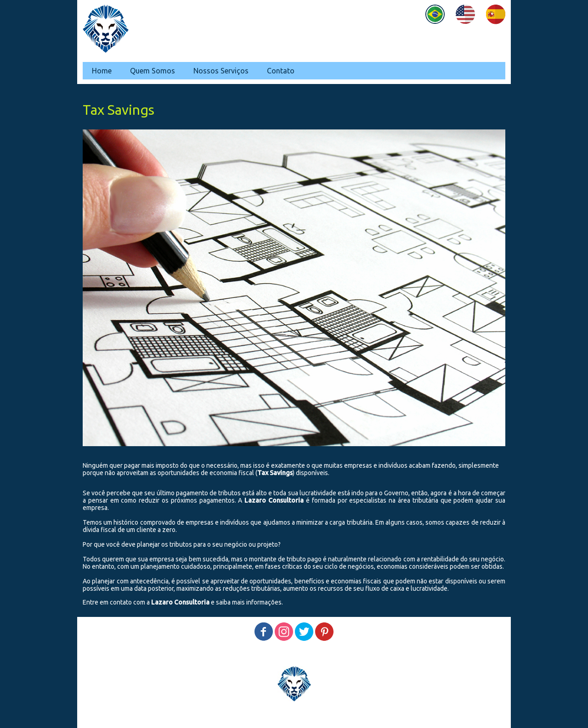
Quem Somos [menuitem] (153, 71)
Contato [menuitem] (281, 71)
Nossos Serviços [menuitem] (221, 71)
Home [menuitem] (102, 71)
